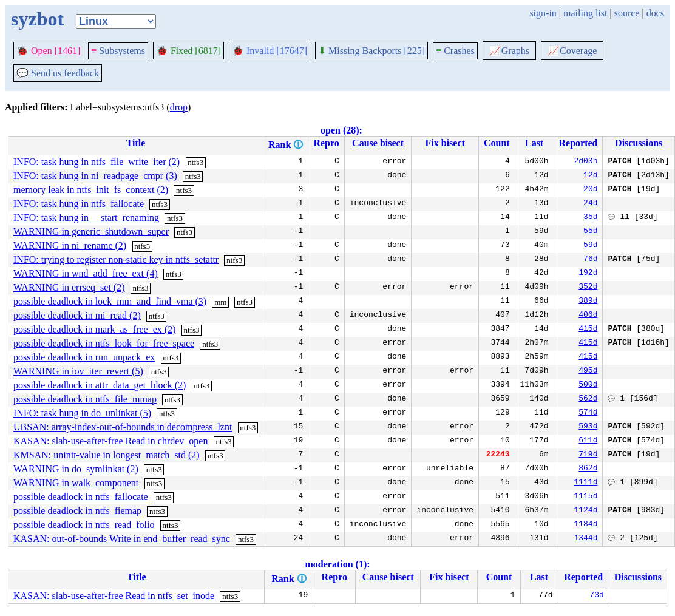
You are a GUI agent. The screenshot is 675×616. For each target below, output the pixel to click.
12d (590, 176)
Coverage (572, 51)
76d (590, 260)
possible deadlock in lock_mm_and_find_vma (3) (110, 301)
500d (588, 385)
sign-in (543, 13)
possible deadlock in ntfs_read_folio (84, 525)
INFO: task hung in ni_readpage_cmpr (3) (95, 176)
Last (534, 143)
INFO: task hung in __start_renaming (86, 218)
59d (590, 246)
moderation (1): (337, 564)
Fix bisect (445, 143)
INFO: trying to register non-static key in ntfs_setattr (116, 259)
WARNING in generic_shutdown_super (91, 232)
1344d (585, 539)
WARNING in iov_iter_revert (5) (78, 371)
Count (497, 143)
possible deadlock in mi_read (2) (77, 315)
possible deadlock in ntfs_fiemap (77, 511)
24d (590, 204)
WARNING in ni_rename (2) (70, 245)
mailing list (585, 13)
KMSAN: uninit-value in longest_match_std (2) (107, 455)
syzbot (37, 19)
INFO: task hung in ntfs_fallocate (79, 204)
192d (588, 274)
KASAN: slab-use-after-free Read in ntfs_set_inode (114, 596)
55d (590, 232)
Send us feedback (58, 73)
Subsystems (118, 51)
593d (588, 427)
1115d (585, 497)
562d (588, 399)
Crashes (455, 51)
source (627, 13)
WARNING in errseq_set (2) (69, 287)
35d (590, 218)
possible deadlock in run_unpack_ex (84, 357)
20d (590, 190)
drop (179, 107)
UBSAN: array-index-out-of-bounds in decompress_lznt (123, 427)
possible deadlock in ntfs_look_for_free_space (104, 343)
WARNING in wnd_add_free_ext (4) (86, 273)
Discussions (639, 143)
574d (588, 413)
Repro (326, 143)
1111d (585, 483)
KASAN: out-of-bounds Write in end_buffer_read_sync (122, 539)
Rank (280, 145)
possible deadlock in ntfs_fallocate (81, 497)
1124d (585, 511)
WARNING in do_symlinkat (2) (76, 469)
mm (220, 302)
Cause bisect (378, 143)
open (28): (341, 130)
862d (588, 469)
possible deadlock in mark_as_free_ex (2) (94, 329)
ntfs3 (195, 162)
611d (588, 441)
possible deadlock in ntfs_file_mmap (85, 399)
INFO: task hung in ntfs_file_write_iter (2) (97, 162)
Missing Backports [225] (371, 51)
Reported (578, 143)
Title (136, 143)
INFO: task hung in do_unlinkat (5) (82, 413)
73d (596, 596)
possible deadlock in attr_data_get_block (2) (100, 385)
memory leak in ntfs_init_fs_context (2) (91, 190)
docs (655, 13)
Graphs (509, 51)
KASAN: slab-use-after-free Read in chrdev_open (110, 441)
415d (588, 330)
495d (588, 371)
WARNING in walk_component (76, 483)
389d (588, 302)
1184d (585, 525)
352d (588, 288)
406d (588, 316)
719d (588, 455)
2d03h (585, 162)
